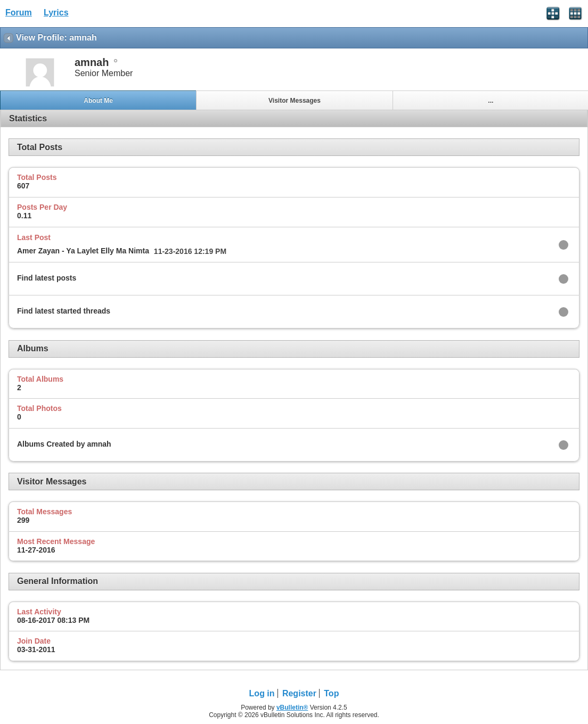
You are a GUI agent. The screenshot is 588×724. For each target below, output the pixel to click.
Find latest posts (47, 278)
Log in (262, 693)
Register (299, 693)
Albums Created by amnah (64, 444)
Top (331, 693)
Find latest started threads (64, 311)
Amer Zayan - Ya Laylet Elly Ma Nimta (83, 251)
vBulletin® (292, 707)
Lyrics (56, 13)
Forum (19, 13)
